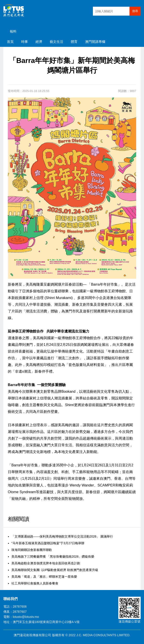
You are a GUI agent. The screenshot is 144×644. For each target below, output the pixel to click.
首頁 (10, 42)
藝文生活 (56, 42)
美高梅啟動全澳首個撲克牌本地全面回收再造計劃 (46, 563)
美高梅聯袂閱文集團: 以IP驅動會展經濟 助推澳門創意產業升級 (55, 570)
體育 (74, 42)
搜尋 (135, 11)
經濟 (39, 42)
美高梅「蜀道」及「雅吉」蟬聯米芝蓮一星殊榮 (44, 577)
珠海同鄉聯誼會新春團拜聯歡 (32, 550)
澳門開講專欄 (95, 42)
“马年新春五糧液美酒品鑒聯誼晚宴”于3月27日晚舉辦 (48, 543)
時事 (25, 42)
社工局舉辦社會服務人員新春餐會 (35, 583)
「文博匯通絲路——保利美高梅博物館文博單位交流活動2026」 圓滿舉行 (62, 536)
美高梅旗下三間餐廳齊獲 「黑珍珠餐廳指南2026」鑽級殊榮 (53, 557)
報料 (13, 31)
